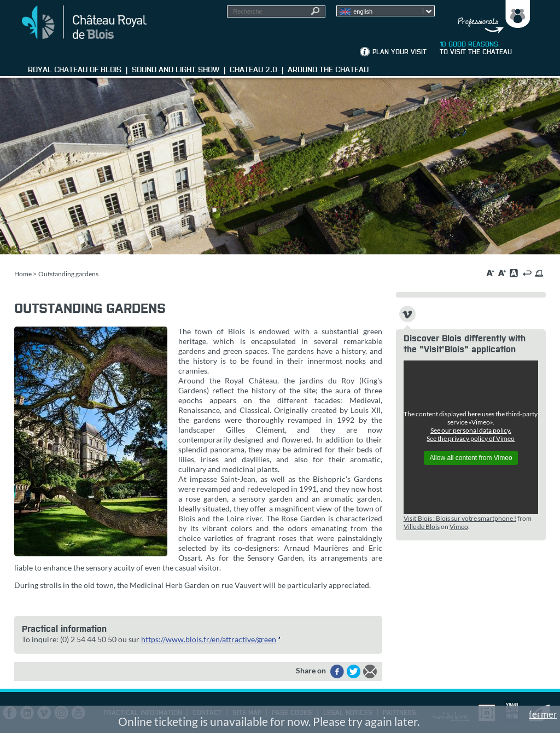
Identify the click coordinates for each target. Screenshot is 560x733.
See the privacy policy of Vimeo (471, 438)
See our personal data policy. (471, 430)
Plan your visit (399, 53)
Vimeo (459, 527)
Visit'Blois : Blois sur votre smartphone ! (460, 518)
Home (23, 274)
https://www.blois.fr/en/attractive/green (209, 639)
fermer (543, 714)
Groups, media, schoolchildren (491, 17)
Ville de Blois (422, 527)
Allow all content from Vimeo (471, 458)
